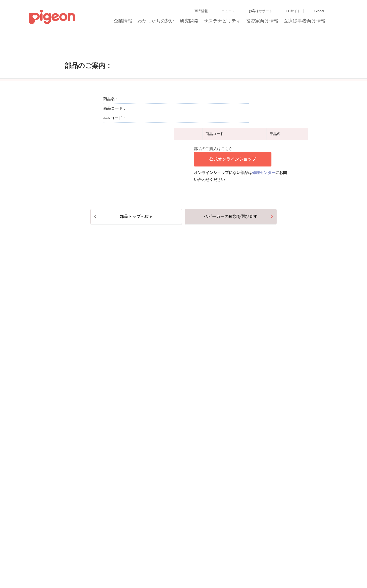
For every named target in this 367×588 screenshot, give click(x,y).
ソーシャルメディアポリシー (121, 572)
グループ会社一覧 (44, 563)
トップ (54, 51)
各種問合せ (179, 572)
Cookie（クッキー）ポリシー (31, 572)
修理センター (264, 313)
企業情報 (123, 22)
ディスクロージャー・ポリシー (81, 563)
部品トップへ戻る (136, 425)
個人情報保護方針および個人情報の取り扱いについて (143, 563)
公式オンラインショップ (233, 300)
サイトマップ (20, 563)
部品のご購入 (77, 51)
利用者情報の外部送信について (76, 572)
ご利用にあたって (156, 572)
